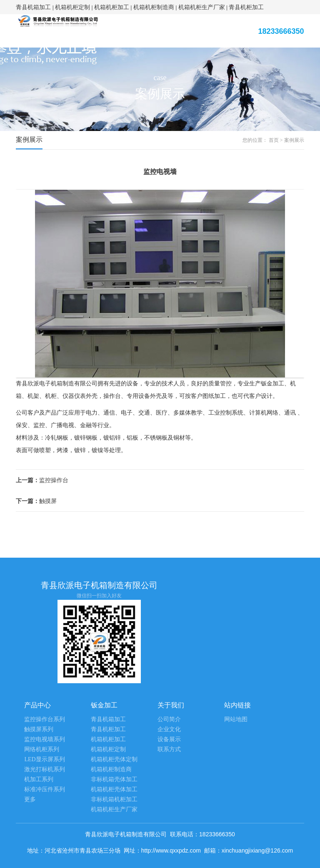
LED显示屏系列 (44, 759)
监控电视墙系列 (45, 739)
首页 (274, 140)
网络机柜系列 (42, 749)
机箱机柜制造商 (154, 7)
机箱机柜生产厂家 (202, 7)
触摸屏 (36, 501)
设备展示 (169, 739)
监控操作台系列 (45, 719)
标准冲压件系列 (45, 789)
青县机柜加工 (246, 7)
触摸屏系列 (39, 729)
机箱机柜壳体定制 (114, 759)
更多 (30, 799)
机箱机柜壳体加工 (114, 789)
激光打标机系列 (45, 769)
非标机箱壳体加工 (114, 779)
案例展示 (294, 140)
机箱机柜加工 (112, 7)
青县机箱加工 (33, 7)
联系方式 (169, 749)
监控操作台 (42, 480)
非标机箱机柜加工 (114, 799)
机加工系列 (39, 779)
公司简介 (169, 719)
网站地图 (236, 719)
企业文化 (169, 729)
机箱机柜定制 (72, 7)
